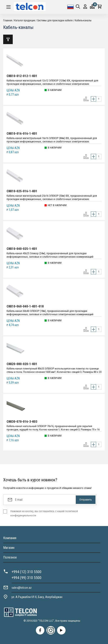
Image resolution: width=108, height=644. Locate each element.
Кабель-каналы (83, 20)
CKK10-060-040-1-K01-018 (25, 306)
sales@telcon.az (22, 588)
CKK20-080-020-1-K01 (22, 364)
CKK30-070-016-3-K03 (22, 422)
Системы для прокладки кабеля (55, 20)
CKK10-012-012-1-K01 (22, 76)
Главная (8, 20)
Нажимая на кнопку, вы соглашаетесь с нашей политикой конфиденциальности (44, 513)
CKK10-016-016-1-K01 (22, 134)
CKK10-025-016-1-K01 (22, 191)
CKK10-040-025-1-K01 (22, 249)
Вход (85, 7)
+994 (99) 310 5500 (26, 578)
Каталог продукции (25, 20)
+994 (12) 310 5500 (26, 572)
